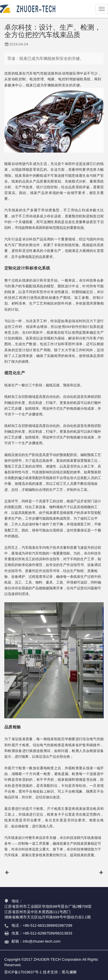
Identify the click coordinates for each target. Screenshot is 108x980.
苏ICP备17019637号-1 (23, 972)
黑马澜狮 (69, 972)
